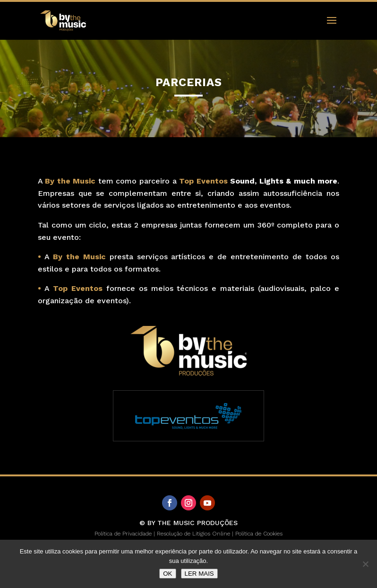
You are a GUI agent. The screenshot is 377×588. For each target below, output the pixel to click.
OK (167, 574)
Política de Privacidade (123, 534)
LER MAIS (199, 574)
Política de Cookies (259, 534)
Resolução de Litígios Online (193, 534)
